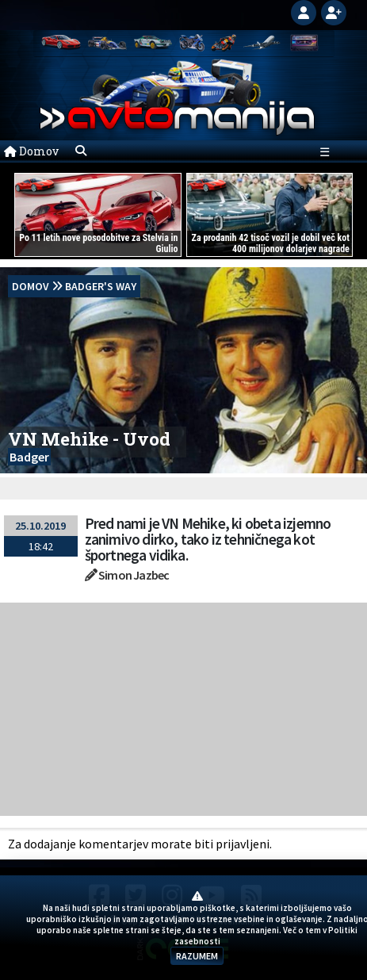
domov (31, 286)
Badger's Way (101, 286)
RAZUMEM (197, 956)
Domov (31, 151)
